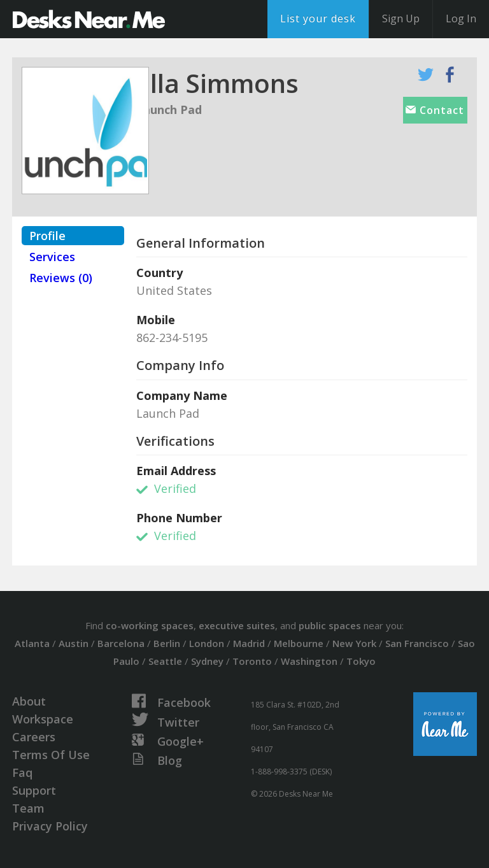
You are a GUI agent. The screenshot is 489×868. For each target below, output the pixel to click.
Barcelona (121, 643)
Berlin (167, 643)
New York (354, 643)
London (207, 643)
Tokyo (361, 661)
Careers (34, 737)
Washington (309, 661)
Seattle (165, 661)
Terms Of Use (51, 755)
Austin (74, 643)
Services (52, 257)
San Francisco (417, 643)
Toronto (252, 661)
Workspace (43, 719)
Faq (22, 772)
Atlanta (32, 643)
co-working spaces (150, 625)
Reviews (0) (61, 278)
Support (34, 790)
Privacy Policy (50, 826)
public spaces (330, 625)
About (29, 701)
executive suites (237, 625)
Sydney (207, 661)
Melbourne (299, 643)
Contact (435, 110)
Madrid (249, 643)
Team (28, 808)
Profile (47, 236)
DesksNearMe (89, 19)
